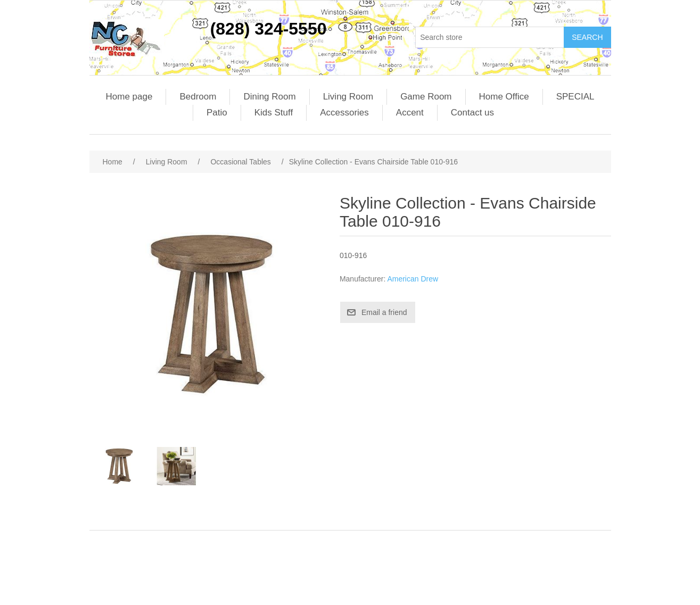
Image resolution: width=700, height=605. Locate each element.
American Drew (413, 279)
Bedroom (198, 97)
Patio (217, 113)
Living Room (348, 97)
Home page (129, 97)
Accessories (344, 113)
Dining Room (269, 97)
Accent (410, 113)
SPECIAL (575, 97)
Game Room (426, 97)
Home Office (504, 97)
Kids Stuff (274, 113)
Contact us (472, 113)
